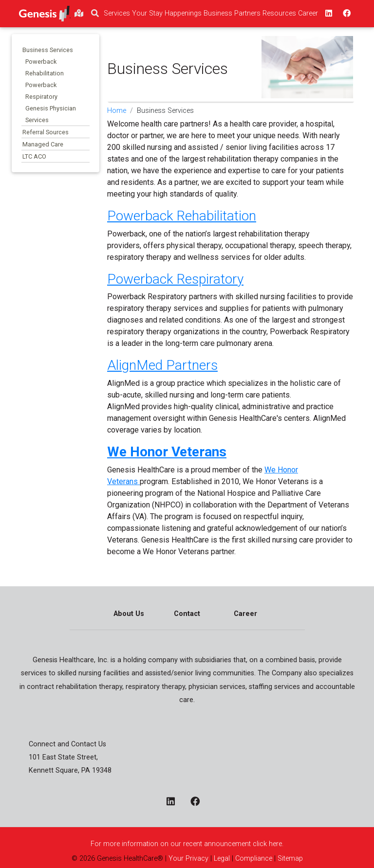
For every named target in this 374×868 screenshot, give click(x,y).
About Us (129, 614)
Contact (187, 614)
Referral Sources (46, 132)
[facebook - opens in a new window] (199, 802)
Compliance (254, 859)
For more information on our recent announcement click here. (187, 844)
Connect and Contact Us (67, 744)
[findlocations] (79, 14)
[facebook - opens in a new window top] (346, 14)
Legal (222, 859)
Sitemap (289, 859)
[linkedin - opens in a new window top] (328, 14)
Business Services (48, 50)
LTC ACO (34, 156)
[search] (95, 14)
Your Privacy (188, 859)
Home (117, 111)
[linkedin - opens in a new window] (175, 802)
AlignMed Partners (162, 365)
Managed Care (43, 144)
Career (245, 614)
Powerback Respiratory (175, 279)
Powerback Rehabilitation (182, 216)
